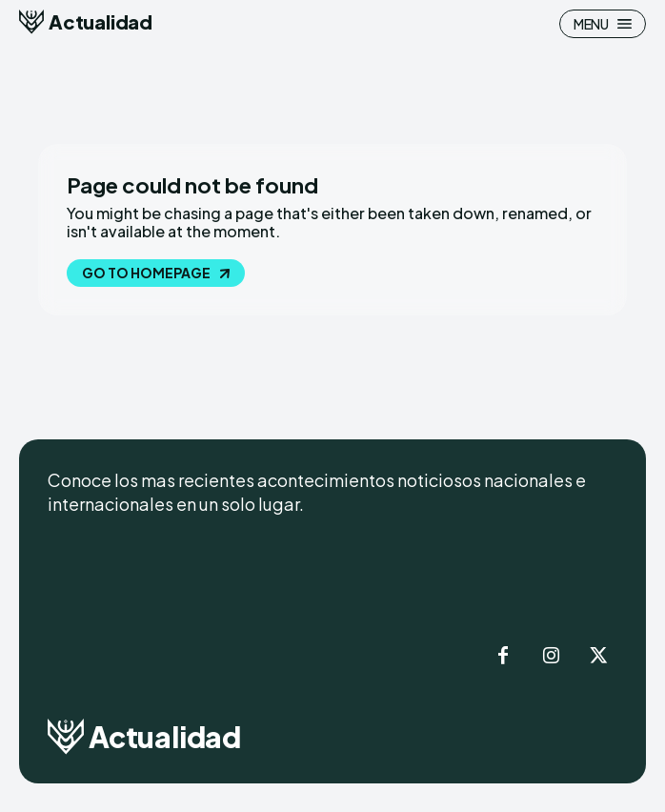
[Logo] (86, 22)
